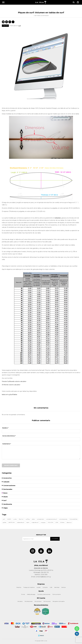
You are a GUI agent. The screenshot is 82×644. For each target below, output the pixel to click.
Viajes (5, 508)
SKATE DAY (12, 522)
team (28, 522)
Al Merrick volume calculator (11, 385)
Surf (20, 26)
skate (33, 519)
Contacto (45, 587)
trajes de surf (35, 522)
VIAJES (9, 519)
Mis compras (38, 601)
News (5, 493)
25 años (62, 522)
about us (69, 522)
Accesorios (7, 478)
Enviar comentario (11, 465)
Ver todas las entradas (42, 16)
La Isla (15, 519)
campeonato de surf (52, 519)
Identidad (57, 587)
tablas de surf (21, 522)
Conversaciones (9, 485)
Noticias (64, 587)
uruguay (43, 522)
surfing (28, 519)
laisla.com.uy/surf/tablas (9, 395)
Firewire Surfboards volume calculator (14, 381)
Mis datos (20, 601)
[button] (74, 2)
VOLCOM (50, 522)
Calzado (6, 482)
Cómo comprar (57, 594)
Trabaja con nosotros (29, 587)
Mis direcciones (29, 601)
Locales (39, 587)
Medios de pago (31, 594)
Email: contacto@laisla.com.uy (41, 577)
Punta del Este (73, 519)
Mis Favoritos (47, 601)
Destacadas (8, 489)
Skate (5, 497)
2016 (57, 522)
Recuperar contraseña (59, 601)
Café (51, 587)
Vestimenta (8, 504)
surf (4, 519)
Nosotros (19, 587)
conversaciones (63, 519)
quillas (4, 522)
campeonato (40, 519)
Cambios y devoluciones (44, 594)
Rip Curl (21, 519)
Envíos (23, 594)
